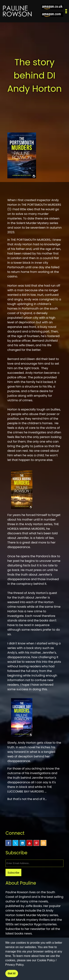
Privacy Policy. (15, 965)
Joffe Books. (34, 906)
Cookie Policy (46, 960)
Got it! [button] (12, 973)
